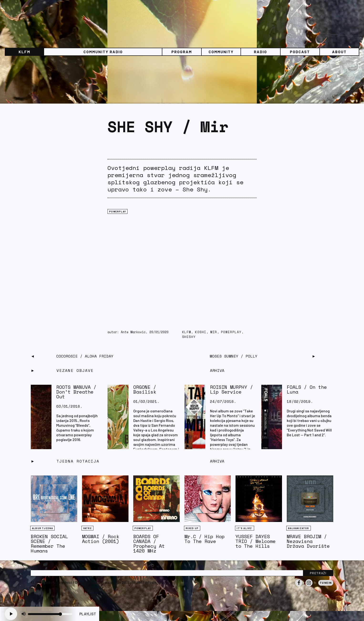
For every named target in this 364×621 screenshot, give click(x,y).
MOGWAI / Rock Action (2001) (101, 539)
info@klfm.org (157, 582)
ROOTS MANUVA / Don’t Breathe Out (76, 392)
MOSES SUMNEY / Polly (234, 356)
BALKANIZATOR (298, 528)
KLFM (24, 52)
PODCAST (300, 52)
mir (214, 332)
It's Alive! (244, 528)
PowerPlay (231, 332)
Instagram (309, 586)
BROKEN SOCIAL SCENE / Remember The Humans (49, 544)
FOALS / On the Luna (307, 389)
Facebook (299, 586)
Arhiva (217, 461)
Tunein (326, 583)
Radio (260, 52)
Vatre (87, 528)
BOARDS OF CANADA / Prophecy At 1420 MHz (149, 544)
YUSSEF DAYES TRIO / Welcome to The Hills (256, 541)
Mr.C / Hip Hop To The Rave (205, 539)
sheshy (189, 337)
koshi (201, 332)
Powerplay (118, 211)
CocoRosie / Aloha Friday (85, 356)
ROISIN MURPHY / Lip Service (231, 389)
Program (182, 52)
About (339, 52)
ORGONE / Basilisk (145, 389)
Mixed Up (192, 528)
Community (221, 52)
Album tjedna (42, 528)
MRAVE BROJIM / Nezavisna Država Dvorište (308, 541)
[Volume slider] (50, 614)
